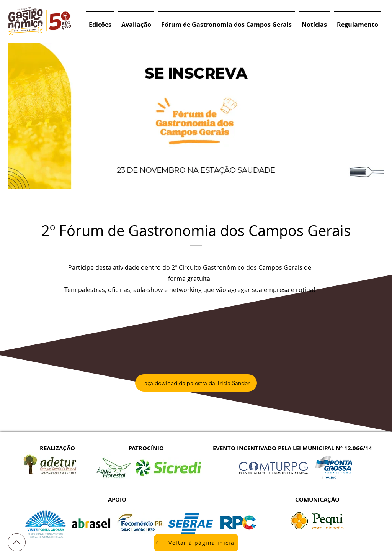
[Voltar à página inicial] (196, 543)
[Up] (17, 542)
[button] (100, 21)
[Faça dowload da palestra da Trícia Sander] (196, 383)
